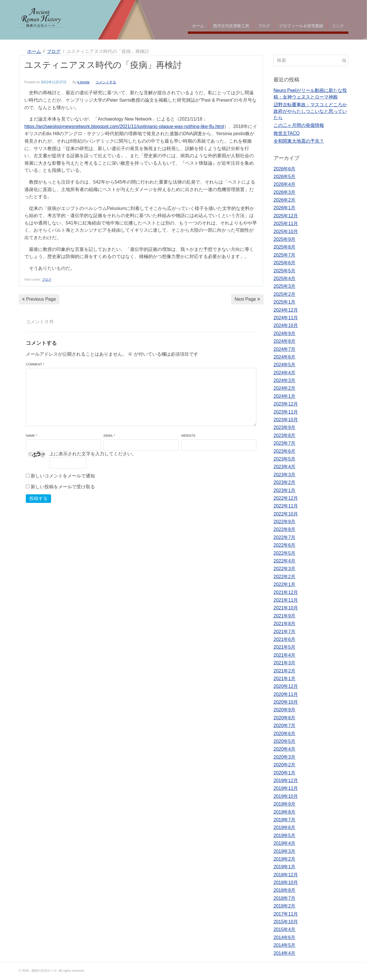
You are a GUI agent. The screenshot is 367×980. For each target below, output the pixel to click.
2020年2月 (285, 765)
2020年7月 (285, 726)
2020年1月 (285, 773)
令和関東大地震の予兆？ (299, 141)
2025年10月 (286, 232)
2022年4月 (285, 561)
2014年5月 (285, 945)
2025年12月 (286, 216)
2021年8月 (285, 624)
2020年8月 (285, 718)
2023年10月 (286, 420)
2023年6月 (285, 451)
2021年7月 (285, 632)
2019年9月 (285, 804)
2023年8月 (285, 435)
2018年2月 (285, 906)
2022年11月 (286, 506)
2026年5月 (285, 177)
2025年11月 (286, 224)
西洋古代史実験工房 (231, 26)
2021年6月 (285, 639)
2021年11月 (286, 600)
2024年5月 (285, 365)
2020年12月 (286, 686)
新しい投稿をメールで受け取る (63, 487)
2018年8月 (285, 890)
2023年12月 (286, 404)
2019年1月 (285, 867)
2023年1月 (285, 490)
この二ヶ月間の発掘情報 (299, 125)
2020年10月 (286, 702)
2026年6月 (285, 169)
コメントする (106, 82)
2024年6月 (285, 357)
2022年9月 (285, 522)
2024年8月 (285, 341)
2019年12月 (286, 781)
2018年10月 (286, 882)
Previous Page (39, 299)
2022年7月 (285, 537)
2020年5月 (285, 741)
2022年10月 (286, 514)
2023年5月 (285, 459)
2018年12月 (286, 875)
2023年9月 (285, 427)
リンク (338, 26)
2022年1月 (285, 584)
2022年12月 (286, 498)
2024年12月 (286, 310)
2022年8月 (285, 529)
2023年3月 (285, 475)
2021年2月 (285, 671)
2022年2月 (285, 577)
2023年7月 (285, 443)
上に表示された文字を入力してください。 (93, 454)
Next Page (247, 299)
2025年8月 (285, 247)
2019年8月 (285, 812)
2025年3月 (285, 286)
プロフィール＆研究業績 (301, 26)
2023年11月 (286, 412)
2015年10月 (286, 922)
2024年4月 (285, 373)
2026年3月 (285, 192)
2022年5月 (285, 553)
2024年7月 (285, 349)
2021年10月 (286, 608)
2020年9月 (285, 710)
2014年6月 (285, 937)
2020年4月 (285, 749)
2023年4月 (285, 467)
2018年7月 (285, 898)
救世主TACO (287, 133)
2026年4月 (285, 184)
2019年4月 (285, 843)
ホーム (198, 26)
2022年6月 (285, 545)
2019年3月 (285, 851)
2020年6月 (285, 734)
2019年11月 (286, 788)
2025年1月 (285, 302)
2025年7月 (285, 255)
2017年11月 (286, 914)
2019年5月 (285, 836)
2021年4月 (285, 655)
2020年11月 (286, 694)
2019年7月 (285, 820)
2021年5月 (285, 647)
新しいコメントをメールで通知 (63, 476)
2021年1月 (285, 679)
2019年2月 (285, 859)
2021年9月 (285, 616)
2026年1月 (285, 208)
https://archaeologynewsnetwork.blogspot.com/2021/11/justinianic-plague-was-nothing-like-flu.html (124, 126)
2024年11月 (286, 318)
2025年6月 (285, 263)
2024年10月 (286, 325)
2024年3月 (285, 380)
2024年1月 (285, 396)
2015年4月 (285, 929)
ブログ (264, 26)
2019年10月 (286, 796)
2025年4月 (285, 279)
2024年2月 (285, 388)
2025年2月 (285, 294)
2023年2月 (285, 482)
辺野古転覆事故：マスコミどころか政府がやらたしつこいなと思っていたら (310, 111)
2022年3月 (285, 569)
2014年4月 (285, 953)
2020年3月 (285, 757)
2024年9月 (285, 333)
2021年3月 (285, 663)
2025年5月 (285, 271)
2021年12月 (286, 592)
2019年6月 (285, 828)
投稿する (38, 498)
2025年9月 (285, 239)
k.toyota (83, 82)
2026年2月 (285, 200)
